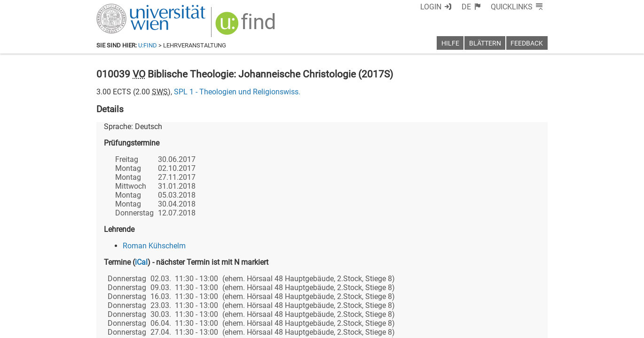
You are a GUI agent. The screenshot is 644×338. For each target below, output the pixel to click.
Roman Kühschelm (154, 246)
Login (431, 7)
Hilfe (450, 43)
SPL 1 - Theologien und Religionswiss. (237, 92)
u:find (148, 45)
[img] (247, 27)
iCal (141, 262)
